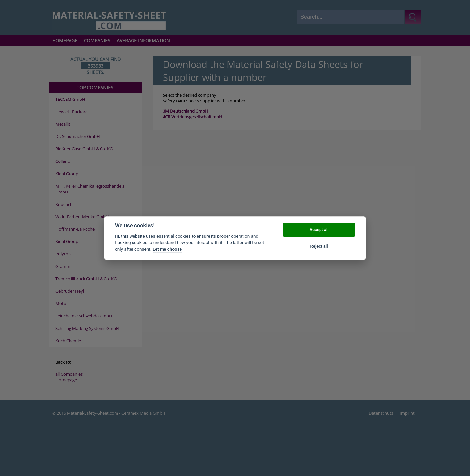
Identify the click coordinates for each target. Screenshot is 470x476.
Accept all (319, 230)
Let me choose (167, 249)
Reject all (319, 246)
